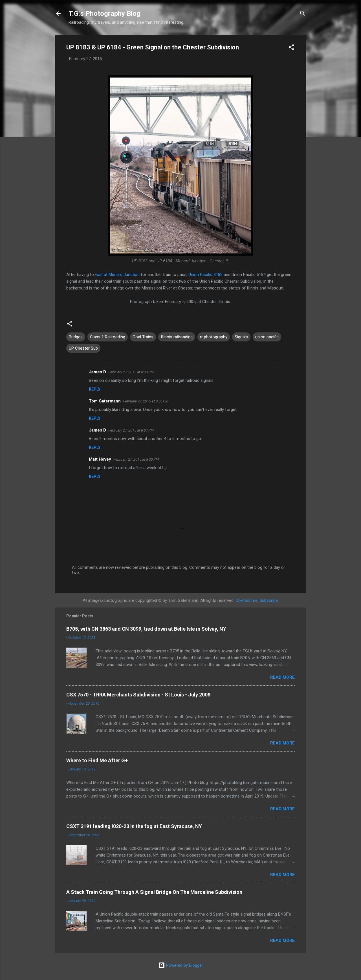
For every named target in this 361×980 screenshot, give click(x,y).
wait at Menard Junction (117, 275)
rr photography (214, 337)
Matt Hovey (100, 459)
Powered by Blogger (181, 965)
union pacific (267, 337)
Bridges (76, 337)
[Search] (303, 14)
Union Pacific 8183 (205, 275)
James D (97, 372)
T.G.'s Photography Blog (104, 14)
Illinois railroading (177, 337)
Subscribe (269, 600)
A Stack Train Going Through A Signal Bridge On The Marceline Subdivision (154, 892)
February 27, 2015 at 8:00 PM (131, 372)
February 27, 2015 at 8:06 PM (146, 401)
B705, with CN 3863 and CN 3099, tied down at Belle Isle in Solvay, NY (146, 629)
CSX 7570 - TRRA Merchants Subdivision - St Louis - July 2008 (138, 695)
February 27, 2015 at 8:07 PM (131, 430)
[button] (291, 48)
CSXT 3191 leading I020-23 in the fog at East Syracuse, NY (134, 826)
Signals (241, 337)
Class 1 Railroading (108, 337)
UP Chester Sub (83, 348)
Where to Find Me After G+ (97, 760)
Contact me (246, 600)
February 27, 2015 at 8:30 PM (136, 459)
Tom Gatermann (105, 401)
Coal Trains (143, 337)
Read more (282, 677)
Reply (95, 389)
